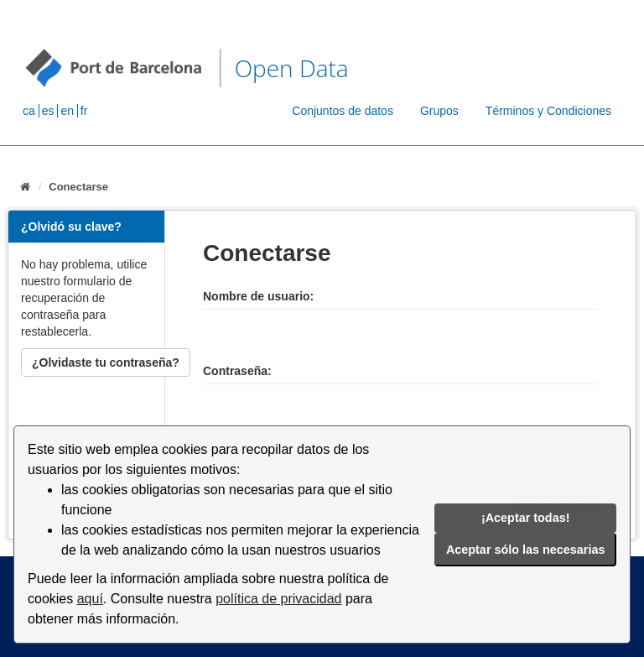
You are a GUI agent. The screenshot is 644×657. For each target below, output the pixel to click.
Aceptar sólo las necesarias (526, 550)
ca (29, 111)
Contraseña (235, 371)
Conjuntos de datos (343, 111)
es (48, 111)
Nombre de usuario (257, 296)
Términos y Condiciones (548, 111)
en (67, 111)
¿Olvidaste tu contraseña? (106, 362)
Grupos (439, 111)
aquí (90, 599)
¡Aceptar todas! (526, 518)
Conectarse (78, 187)
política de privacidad (278, 599)
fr (84, 111)
